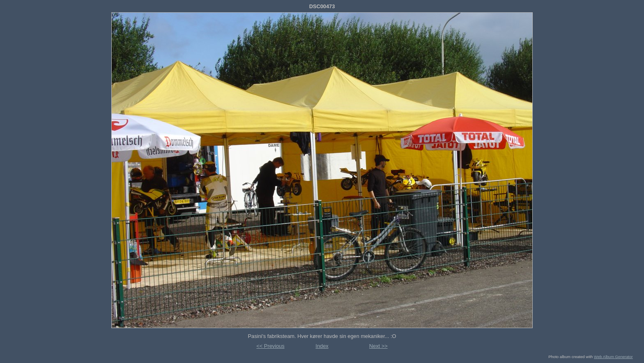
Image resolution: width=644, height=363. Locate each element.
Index (322, 346)
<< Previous (270, 346)
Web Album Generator (613, 357)
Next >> (378, 346)
